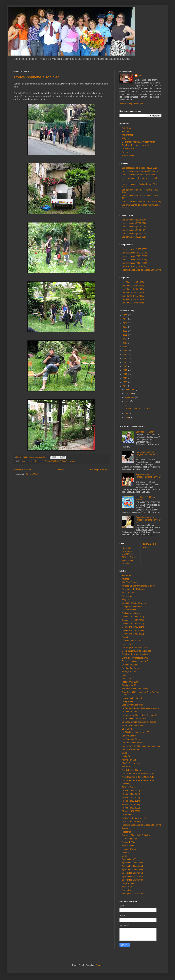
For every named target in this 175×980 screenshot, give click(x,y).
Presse (125, 152)
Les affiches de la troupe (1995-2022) (139, 175)
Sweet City (127, 887)
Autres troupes (129, 596)
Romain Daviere (129, 849)
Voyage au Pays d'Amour (133, 894)
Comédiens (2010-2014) (133, 627)
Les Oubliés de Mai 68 (132, 749)
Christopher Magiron (145, 432)
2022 (125, 331)
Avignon (126, 138)
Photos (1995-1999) (131, 791)
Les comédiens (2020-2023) (135, 237)
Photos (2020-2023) (131, 808)
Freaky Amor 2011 (130, 685)
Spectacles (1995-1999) (133, 863)
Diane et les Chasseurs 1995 (135, 658)
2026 (125, 315)
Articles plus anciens (99, 469)
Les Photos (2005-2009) (133, 289)
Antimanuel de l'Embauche (33, 461)
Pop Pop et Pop (129, 815)
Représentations (69, 461)
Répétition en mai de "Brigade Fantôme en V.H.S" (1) (148, 454)
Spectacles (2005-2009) (133, 870)
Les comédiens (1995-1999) (135, 220)
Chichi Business (129, 610)
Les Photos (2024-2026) (133, 303)
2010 (125, 378)
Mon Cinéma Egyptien (128, 562)
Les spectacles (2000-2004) (134, 253)
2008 (125, 386)
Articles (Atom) (33, 474)
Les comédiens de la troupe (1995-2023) (140, 171)
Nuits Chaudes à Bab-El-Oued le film (138, 780)
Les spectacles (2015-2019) (134, 263)
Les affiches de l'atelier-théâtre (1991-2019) (142, 202)
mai (127, 414)
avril (127, 418)
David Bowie (128, 644)
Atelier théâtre (128, 135)
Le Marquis (127, 729)
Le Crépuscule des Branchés (135, 719)
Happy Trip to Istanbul (132, 698)
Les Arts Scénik (129, 736)
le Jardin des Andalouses (133, 726)
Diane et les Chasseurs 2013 (135, 661)
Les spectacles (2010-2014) (134, 260)
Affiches (126, 131)
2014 (125, 363)
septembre (130, 397)
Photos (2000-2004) (131, 794)
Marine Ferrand (129, 760)
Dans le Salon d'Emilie (132, 641)
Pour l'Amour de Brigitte (133, 822)
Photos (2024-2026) (131, 811)
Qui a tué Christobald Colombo (136, 835)
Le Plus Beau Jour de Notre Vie (136, 732)
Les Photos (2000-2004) (133, 286)
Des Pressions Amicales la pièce (137, 651)
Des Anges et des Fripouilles (135, 648)
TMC (140, 76)
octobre (129, 393)
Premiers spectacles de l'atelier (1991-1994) (142, 270)
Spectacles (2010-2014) (133, 873)
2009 (125, 382)
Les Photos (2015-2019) (133, 296)
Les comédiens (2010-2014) (135, 230)
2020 (125, 339)
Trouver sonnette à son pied (36, 77)
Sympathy (126, 890)
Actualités (126, 128)
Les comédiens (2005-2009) (135, 227)
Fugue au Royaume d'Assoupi (135, 689)
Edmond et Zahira (130, 665)
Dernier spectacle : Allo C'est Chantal (139, 142)
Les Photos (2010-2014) (133, 293)
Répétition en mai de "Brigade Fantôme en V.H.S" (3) (148, 520)
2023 (125, 327)
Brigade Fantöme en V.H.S (134, 603)
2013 (125, 366)
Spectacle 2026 (129, 859)
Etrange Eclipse (129, 672)
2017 (125, 351)
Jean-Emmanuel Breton (133, 705)
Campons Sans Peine (132, 606)
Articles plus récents (23, 469)
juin (127, 405)
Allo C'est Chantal (130, 582)
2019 (125, 343)
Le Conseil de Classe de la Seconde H (139, 715)
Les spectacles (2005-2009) (134, 256)
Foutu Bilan (127, 678)
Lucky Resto (128, 756)
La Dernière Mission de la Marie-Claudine (141, 708)
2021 (125, 335)
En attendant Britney (131, 668)
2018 (125, 347)
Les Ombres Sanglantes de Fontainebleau (141, 746)
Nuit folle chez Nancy (132, 770)
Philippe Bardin (129, 557)
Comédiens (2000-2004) (133, 620)
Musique (126, 767)
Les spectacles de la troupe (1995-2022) (140, 168)
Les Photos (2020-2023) (133, 299)
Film (124, 675)
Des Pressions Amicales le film (136, 654)
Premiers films (128, 149)
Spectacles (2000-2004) (133, 866)
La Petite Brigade (130, 712)
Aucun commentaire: (38, 457)
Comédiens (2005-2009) (133, 624)
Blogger (99, 965)
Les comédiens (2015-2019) (135, 234)
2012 (125, 370)
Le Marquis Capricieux (127, 553)
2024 (125, 323)
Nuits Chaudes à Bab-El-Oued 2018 (138, 777)
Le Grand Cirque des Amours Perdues (139, 722)
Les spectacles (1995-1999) (134, 249)
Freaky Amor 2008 (130, 682)
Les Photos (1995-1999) (133, 282)
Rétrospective (128, 156)
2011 (125, 374)
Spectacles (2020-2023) (133, 880)
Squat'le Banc (128, 883)
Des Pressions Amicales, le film (136, 145)
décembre (130, 389)
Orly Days (126, 784)
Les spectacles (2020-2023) (134, 266)
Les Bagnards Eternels (132, 739)
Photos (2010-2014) (131, 801)
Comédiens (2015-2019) (133, 630)
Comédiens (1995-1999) (133, 617)
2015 (125, 358)
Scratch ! (126, 852)
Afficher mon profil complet (131, 104)
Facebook (126, 548)
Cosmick (126, 637)
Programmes (128, 832)
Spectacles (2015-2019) (133, 876)
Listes (125, 753)
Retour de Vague (130, 842)
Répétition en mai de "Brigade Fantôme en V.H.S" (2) (148, 477)
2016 (125, 355)
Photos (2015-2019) (131, 804)
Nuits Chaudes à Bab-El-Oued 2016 (138, 773)
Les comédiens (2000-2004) (135, 223)
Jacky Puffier (128, 701)
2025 (125, 319)
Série (124, 856)
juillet (128, 401)
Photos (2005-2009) (53, 461)
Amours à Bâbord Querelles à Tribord (139, 586)
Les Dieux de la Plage (132, 743)
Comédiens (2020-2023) (133, 634)
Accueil (61, 469)
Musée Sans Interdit (131, 763)
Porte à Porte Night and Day (135, 818)
